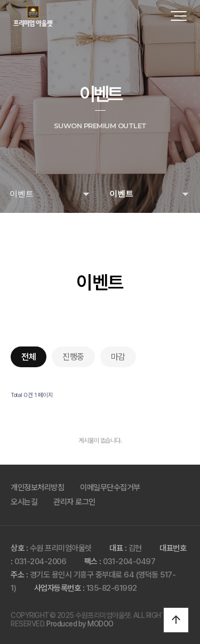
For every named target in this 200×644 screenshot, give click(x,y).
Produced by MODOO (80, 624)
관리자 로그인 (74, 502)
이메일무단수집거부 (110, 488)
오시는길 (24, 502)
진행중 (73, 357)
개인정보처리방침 (37, 488)
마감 (118, 357)
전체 (29, 357)
